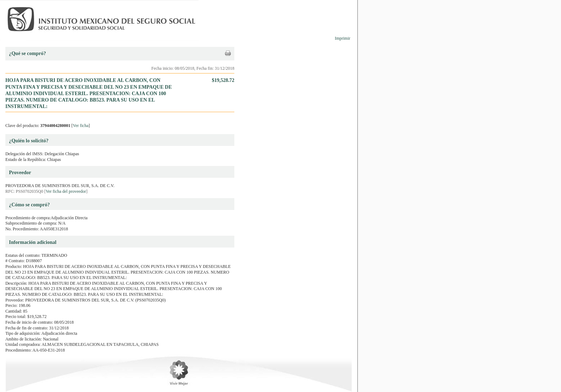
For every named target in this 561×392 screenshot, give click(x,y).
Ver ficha (81, 126)
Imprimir (343, 38)
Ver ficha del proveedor (66, 191)
